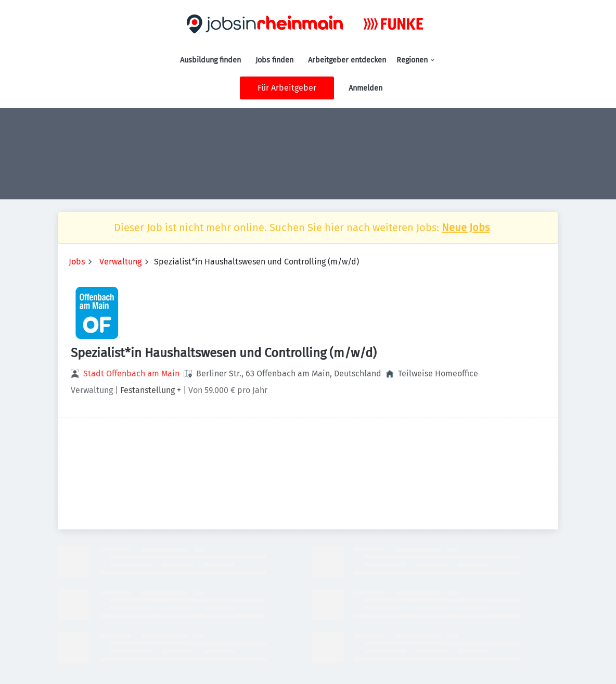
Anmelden (365, 88)
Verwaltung (120, 262)
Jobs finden (274, 60)
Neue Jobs (466, 227)
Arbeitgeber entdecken (347, 60)
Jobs (77, 262)
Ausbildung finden (210, 60)
